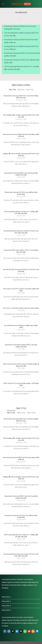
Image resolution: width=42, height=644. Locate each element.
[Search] (39, 4)
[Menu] (3, 4)
